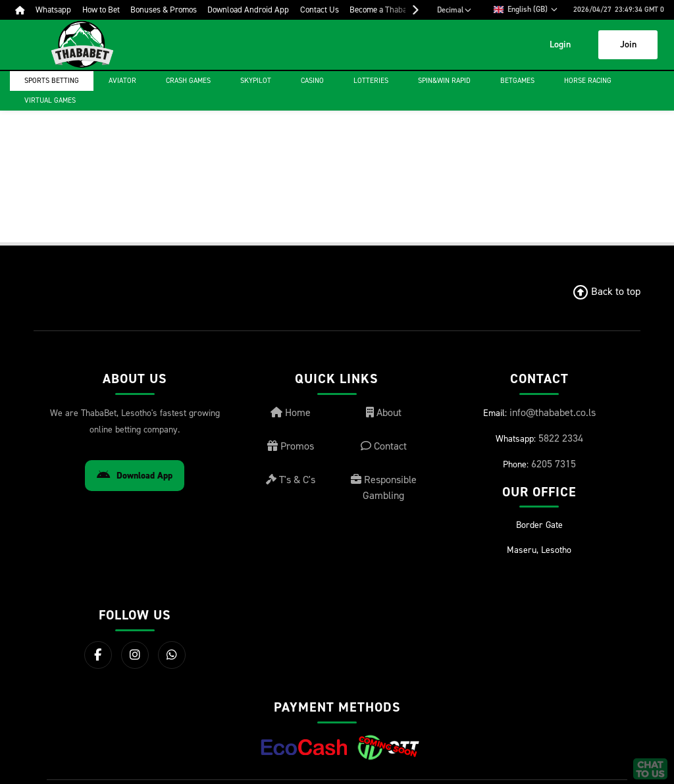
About (384, 412)
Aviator (122, 81)
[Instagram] (135, 655)
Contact (384, 446)
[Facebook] (98, 655)
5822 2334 (561, 438)
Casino (312, 81)
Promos (291, 446)
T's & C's (291, 480)
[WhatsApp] (172, 655)
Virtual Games (50, 100)
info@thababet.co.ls (553, 412)
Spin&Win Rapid (444, 81)
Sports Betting (52, 81)
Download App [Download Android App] (135, 476)
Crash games (188, 81)
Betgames (517, 81)
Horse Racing (588, 81)
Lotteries (371, 81)
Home (291, 412)
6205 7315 (554, 464)
